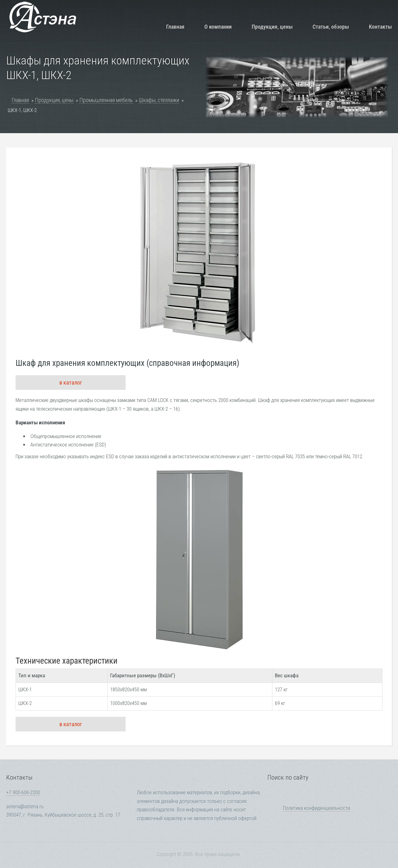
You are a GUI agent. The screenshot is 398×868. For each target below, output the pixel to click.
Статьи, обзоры (331, 27)
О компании (218, 27)
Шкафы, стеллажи (159, 100)
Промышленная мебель (106, 100)
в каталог (71, 383)
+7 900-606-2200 (23, 793)
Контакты (380, 27)
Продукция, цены (272, 27)
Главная (175, 27)
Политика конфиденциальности (317, 808)
